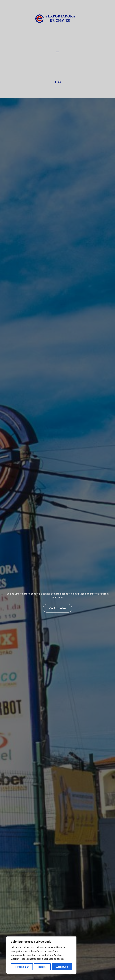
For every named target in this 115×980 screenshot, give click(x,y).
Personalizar (22, 967)
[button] (58, 52)
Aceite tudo (62, 967)
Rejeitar (42, 967)
